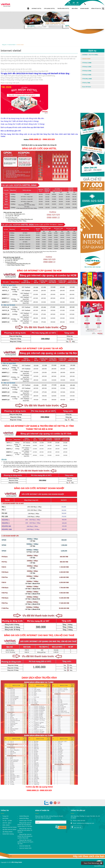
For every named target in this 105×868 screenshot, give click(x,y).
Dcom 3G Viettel (87, 87)
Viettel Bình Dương (8, 834)
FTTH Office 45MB (87, 79)
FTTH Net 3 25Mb (87, 67)
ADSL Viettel (6, 825)
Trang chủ (4, 45)
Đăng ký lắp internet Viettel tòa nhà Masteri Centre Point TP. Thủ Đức (25, 825)
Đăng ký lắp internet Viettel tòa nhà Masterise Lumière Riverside (25, 836)
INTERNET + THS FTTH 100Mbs (90, 55)
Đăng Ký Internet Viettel (10, 827)
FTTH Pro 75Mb (86, 83)
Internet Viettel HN (25, 846)
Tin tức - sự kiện (7, 821)
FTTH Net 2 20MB (87, 63)
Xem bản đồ (76, 827)
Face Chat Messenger (93, 863)
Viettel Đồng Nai (24, 816)
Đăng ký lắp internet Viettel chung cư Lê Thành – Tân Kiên (26, 842)
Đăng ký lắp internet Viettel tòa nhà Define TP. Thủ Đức (25, 830)
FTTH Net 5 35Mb (87, 71)
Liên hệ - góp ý (7, 823)
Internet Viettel (12, 45)
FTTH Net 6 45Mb (87, 75)
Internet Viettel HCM (25, 848)
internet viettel (20, 45)
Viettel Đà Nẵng (24, 818)
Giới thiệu (5, 818)
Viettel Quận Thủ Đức (26, 821)
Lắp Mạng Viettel (7, 832)
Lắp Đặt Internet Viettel (9, 829)
